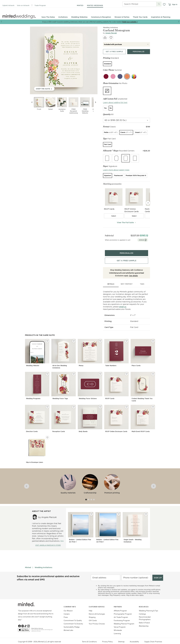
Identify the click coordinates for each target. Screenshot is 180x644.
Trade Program (40, 5)
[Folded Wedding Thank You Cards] (143, 383)
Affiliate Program (120, 606)
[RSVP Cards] (116, 383)
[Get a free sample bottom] (126, 256)
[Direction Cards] (37, 415)
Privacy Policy (107, 637)
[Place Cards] (143, 350)
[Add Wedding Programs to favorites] (47, 369)
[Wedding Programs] (37, 383)
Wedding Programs (33, 394)
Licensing (117, 629)
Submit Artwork (8, 5)
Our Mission (68, 606)
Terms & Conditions (89, 637)
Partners (118, 602)
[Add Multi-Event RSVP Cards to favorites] (153, 403)
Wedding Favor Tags (60, 394)
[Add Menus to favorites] (100, 337)
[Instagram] (28, 621)
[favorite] (111, 38)
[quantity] (126, 120)
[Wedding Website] (37, 350)
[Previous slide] (32, 102)
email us (123, 302)
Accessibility (134, 637)
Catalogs (142, 609)
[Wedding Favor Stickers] (90, 383)
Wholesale (118, 626)
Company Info (70, 602)
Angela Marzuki (111, 33)
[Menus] (90, 350)
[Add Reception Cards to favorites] (74, 403)
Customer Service (97, 602)
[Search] (136, 4)
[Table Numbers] (116, 350)
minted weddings (95, 5)
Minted (28, 563)
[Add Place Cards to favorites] (153, 337)
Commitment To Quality (73, 616)
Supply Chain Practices (153, 637)
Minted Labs (68, 626)
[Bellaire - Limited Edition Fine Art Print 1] (81, 524)
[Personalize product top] (139, 52)
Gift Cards (93, 616)
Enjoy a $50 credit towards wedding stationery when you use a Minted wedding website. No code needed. (82, 22)
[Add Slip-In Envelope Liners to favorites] (47, 433)
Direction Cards (32, 427)
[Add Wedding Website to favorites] (47, 337)
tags (142, 280)
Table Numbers (111, 361)
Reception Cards (59, 427)
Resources (144, 602)
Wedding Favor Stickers (88, 394)
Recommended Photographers (145, 614)
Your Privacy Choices (97, 619)
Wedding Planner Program (124, 619)
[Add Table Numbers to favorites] (127, 337)
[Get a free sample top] (114, 52)
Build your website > (130, 22)
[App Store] (24, 626)
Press (66, 613)
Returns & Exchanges (97, 609)
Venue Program (120, 623)
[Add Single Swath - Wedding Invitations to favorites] (146, 510)
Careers (67, 609)
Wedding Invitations (43, 563)
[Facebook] (19, 621)
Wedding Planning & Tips (148, 606)
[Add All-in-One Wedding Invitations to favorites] (74, 337)
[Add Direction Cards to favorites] (47, 403)
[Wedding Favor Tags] (64, 383)
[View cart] (169, 5)
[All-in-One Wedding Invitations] (64, 350)
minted (80, 5)
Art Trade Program (121, 613)
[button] (164, 5)
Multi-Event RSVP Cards (141, 427)
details (111, 280)
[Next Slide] (148, 203)
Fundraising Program (122, 616)
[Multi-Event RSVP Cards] (143, 415)
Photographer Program (123, 609)
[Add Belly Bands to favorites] (100, 403)
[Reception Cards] (64, 415)
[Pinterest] (22, 621)
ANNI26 (145, 238)
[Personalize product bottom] (126, 249)
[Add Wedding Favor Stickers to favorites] (100, 369)
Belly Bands (83, 427)
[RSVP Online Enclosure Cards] (116, 415)
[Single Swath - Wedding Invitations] (135, 524)
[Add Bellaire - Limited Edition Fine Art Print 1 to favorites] (91, 510)
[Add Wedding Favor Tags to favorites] (74, 369)
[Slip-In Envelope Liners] (37, 446)
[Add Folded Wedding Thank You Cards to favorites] (153, 369)
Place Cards (136, 361)
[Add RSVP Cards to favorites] (127, 369)
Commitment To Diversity (73, 619)
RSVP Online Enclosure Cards (116, 427)
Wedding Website (33, 361)
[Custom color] (134, 76)
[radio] (107, 64)
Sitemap (121, 637)
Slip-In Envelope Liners (34, 458)
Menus (81, 361)
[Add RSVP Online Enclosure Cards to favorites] (127, 403)
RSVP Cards (110, 394)
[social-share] (105, 38)
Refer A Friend (144, 618)
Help (90, 606)
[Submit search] (159, 4)
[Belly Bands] (90, 415)
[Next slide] (95, 102)
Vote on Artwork (23, 5)
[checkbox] (114, 216)
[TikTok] (25, 621)
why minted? (127, 280)
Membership (144, 622)
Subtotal (107, 234)
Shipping (92, 613)
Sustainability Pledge (72, 623)
